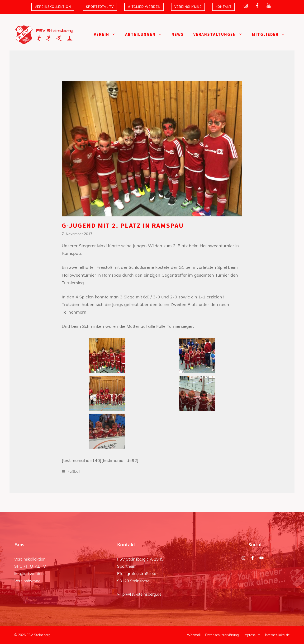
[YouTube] (268, 6)
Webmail (194, 635)
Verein (107, 34)
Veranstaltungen (220, 34)
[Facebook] (257, 6)
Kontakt (223, 7)
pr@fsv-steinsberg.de (142, 594)
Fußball (74, 471)
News (178, 34)
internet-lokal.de (277, 635)
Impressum (252, 635)
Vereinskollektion (53, 7)
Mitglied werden (144, 7)
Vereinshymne (188, 7)
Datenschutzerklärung (222, 635)
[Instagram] (246, 6)
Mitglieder (271, 34)
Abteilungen (146, 34)
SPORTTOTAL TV (100, 7)
